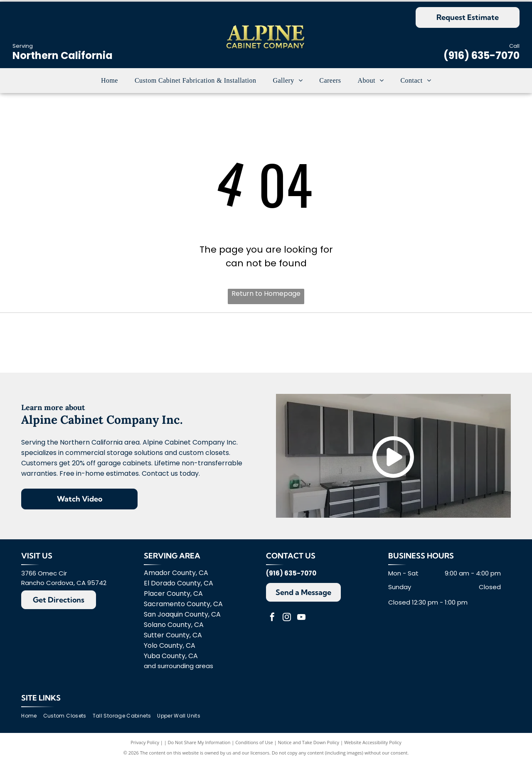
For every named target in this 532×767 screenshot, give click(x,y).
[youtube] (301, 623)
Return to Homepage (266, 294)
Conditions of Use (254, 747)
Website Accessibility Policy (373, 747)
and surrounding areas (179, 670)
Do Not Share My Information (199, 747)
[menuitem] (110, 81)
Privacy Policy (145, 747)
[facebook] (272, 623)
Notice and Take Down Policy (309, 747)
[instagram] (287, 623)
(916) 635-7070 (482, 55)
